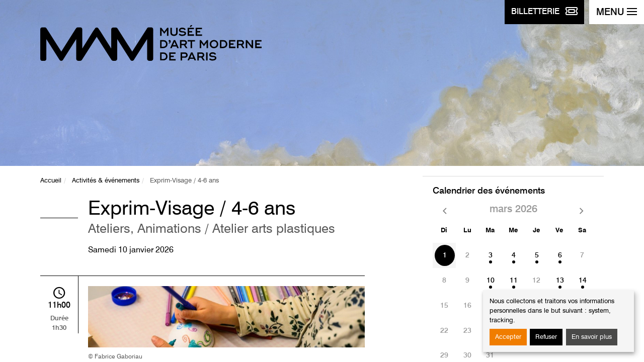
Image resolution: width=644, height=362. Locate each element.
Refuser (546, 337)
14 (583, 281)
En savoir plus (592, 337)
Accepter (508, 337)
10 (491, 281)
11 (514, 281)
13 (560, 281)
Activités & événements (106, 181)
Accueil (51, 181)
